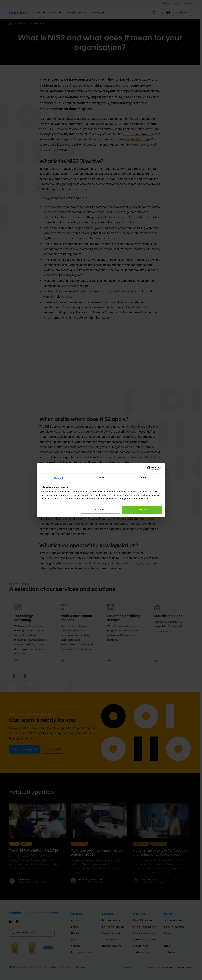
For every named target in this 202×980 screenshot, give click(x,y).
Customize (101, 510)
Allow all (142, 510)
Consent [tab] (58, 478)
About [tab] (144, 477)
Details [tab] (101, 477)
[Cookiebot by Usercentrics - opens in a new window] (149, 468)
